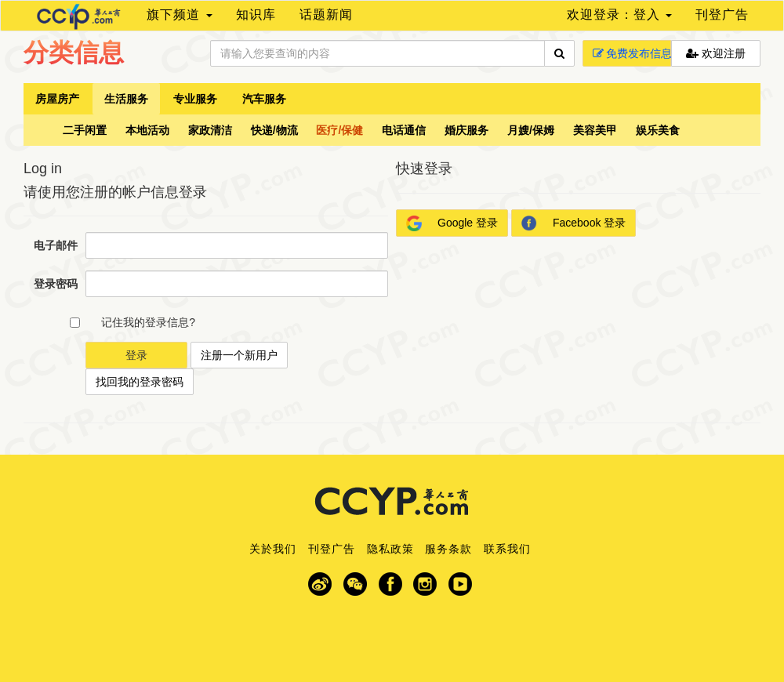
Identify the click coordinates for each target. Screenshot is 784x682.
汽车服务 (264, 99)
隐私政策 (390, 549)
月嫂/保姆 (531, 130)
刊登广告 (722, 15)
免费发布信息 (632, 53)
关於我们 (273, 549)
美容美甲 (595, 130)
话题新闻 (326, 15)
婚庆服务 (466, 130)
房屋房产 (57, 99)
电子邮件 (56, 245)
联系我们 (507, 549)
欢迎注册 (716, 53)
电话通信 (404, 130)
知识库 (256, 15)
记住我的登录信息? (148, 322)
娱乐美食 (658, 130)
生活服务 (126, 99)
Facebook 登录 (573, 223)
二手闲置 (85, 130)
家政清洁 (210, 130)
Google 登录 (452, 223)
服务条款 (448, 549)
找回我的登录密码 (140, 382)
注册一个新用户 (239, 355)
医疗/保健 (339, 130)
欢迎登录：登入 (619, 15)
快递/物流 (274, 130)
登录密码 (56, 284)
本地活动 (147, 130)
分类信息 (74, 53)
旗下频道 (179, 15)
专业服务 (195, 99)
